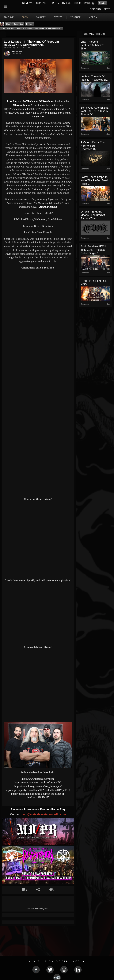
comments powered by (38, 909)
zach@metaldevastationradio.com (44, 814)
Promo (45, 809)
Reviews (16, 809)
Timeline (9, 17)
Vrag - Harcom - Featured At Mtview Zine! (92, 45)
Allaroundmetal (21, 105)
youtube (76, 17)
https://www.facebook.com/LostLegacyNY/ (38, 782)
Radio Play (58, 809)
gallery (41, 17)
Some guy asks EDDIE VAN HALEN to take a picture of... (95, 111)
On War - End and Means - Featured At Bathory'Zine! (93, 215)
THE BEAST (17, 52)
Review (29, 24)
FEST (107, 9)
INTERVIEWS (64, 3)
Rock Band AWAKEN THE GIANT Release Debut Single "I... (93, 250)
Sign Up (102, 3)
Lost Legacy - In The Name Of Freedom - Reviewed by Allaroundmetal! (31, 28)
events (58, 17)
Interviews (31, 809)
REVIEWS (28, 3)
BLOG (78, 3)
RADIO (88, 3)
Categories (18, 24)
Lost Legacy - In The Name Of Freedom (30, 101)
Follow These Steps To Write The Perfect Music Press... (95, 180)
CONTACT (42, 3)
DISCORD (95, 9)
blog (25, 17)
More (93, 17)
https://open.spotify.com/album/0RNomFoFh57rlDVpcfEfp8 (38, 790)
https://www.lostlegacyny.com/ (38, 779)
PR (52, 3)
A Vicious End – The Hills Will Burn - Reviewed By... (93, 146)
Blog (8, 24)
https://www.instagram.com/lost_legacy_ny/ (38, 786)
